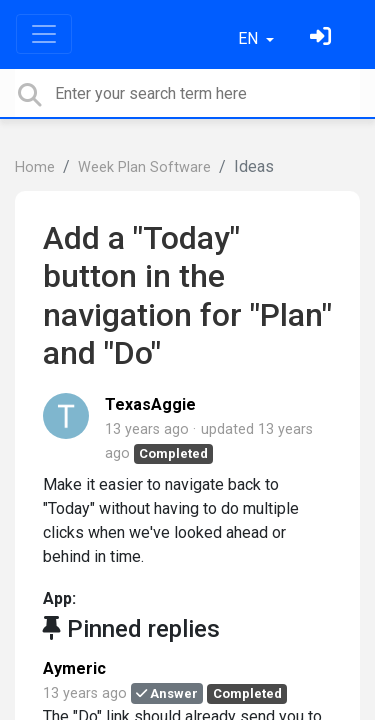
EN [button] (250, 38)
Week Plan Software (144, 167)
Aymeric (74, 668)
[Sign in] (323, 38)
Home (35, 167)
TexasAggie (150, 404)
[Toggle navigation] (44, 34)
